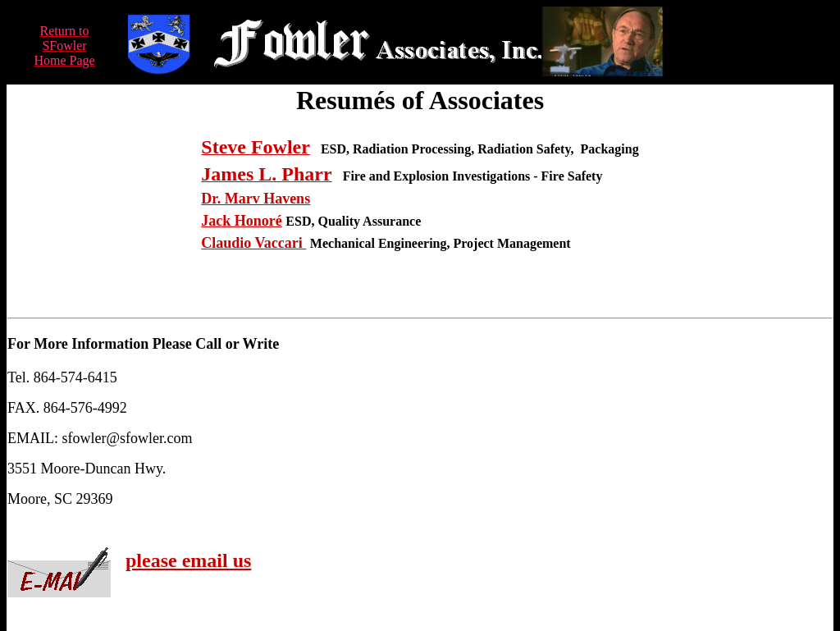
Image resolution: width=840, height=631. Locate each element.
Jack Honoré (242, 221)
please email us (188, 560)
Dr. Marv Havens (256, 199)
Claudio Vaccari (253, 243)
